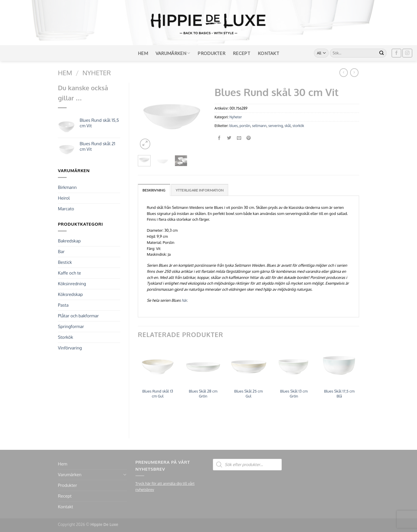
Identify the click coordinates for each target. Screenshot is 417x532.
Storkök (65, 337)
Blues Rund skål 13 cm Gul (158, 394)
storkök (298, 126)
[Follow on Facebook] (396, 53)
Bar (61, 252)
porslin (245, 126)
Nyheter (97, 73)
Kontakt (268, 53)
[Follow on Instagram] (407, 53)
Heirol (64, 198)
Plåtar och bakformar (78, 316)
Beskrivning (154, 190)
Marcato (66, 209)
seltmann (259, 126)
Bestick (65, 262)
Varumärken (173, 53)
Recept (242, 53)
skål (288, 126)
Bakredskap (69, 241)
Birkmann (67, 187)
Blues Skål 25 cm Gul (249, 394)
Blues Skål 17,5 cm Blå (339, 394)
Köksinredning (72, 284)
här (184, 300)
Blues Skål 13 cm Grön (294, 394)
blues (234, 126)
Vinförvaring (70, 348)
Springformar (71, 326)
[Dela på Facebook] (219, 138)
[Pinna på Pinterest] (249, 138)
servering (275, 126)
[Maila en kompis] (239, 138)
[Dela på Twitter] (229, 138)
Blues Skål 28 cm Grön (203, 394)
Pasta (63, 305)
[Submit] (382, 53)
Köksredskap (70, 294)
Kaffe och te (69, 273)
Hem (143, 53)
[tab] (154, 190)
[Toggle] (125, 475)
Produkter (211, 53)
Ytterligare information (200, 190)
